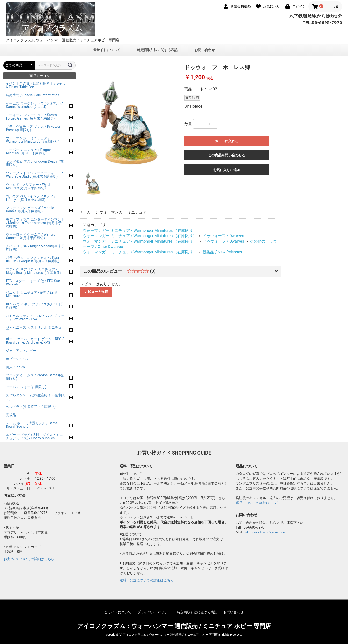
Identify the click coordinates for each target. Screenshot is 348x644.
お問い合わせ (205, 50)
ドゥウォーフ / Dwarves (223, 236)
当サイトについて (107, 50)
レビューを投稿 (96, 292)
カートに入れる (227, 141)
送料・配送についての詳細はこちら (147, 580)
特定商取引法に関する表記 (157, 50)
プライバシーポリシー (154, 612)
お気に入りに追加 (227, 170)
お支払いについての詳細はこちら (29, 559)
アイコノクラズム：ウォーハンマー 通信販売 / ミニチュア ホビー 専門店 (174, 626)
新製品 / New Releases (222, 252)
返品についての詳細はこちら (258, 503)
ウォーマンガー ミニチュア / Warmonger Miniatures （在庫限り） (140, 230)
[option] (130, 115)
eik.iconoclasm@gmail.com (265, 532)
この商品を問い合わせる (227, 155)
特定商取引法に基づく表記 (197, 612)
